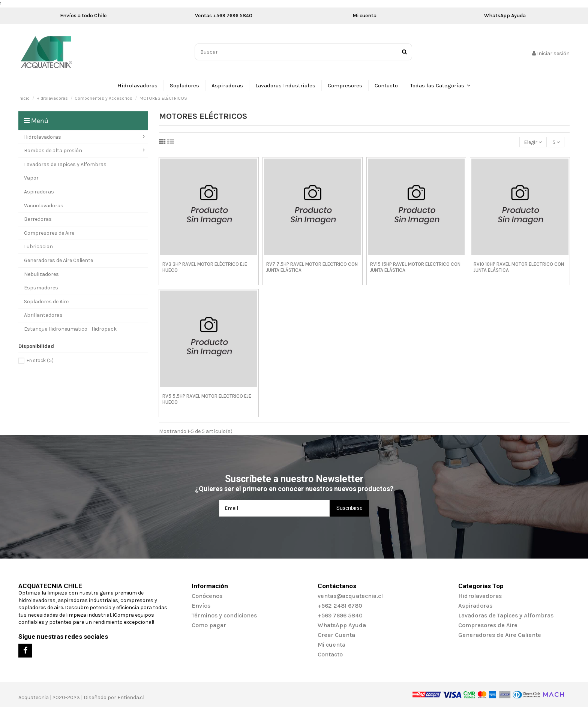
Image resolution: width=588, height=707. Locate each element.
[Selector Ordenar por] (533, 142)
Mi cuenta (364, 16)
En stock (40, 360)
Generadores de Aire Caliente (500, 635)
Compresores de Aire (488, 625)
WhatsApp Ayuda (505, 16)
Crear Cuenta (336, 635)
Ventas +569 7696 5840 (224, 16)
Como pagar (209, 625)
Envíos (201, 606)
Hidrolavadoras (480, 596)
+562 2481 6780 (340, 606)
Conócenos (207, 596)
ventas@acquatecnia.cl (350, 596)
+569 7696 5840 (340, 615)
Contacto (330, 654)
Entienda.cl (131, 697)
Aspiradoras (475, 606)
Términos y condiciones (224, 615)
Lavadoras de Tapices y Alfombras (506, 615)
